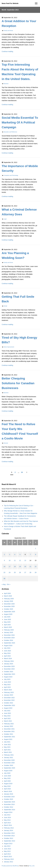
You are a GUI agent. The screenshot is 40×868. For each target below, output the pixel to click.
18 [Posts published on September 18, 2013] (15, 567)
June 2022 (7, 713)
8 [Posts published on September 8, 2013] (36, 554)
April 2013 (7, 854)
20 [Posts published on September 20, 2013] (25, 567)
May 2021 (7, 747)
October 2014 (8, 807)
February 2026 (9, 599)
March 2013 (8, 857)
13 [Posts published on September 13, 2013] (25, 560)
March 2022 (8, 721)
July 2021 (7, 742)
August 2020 (8, 771)
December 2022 (9, 698)
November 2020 (9, 763)
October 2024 (8, 640)
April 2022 (7, 718)
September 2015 (9, 802)
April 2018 (7, 789)
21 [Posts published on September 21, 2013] (30, 567)
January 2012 (8, 862)
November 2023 (9, 669)
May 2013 (7, 851)
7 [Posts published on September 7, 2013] (30, 554)
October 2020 (8, 765)
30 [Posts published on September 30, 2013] (4, 579)
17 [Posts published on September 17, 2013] (10, 567)
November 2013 (9, 836)
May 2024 (7, 653)
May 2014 (7, 820)
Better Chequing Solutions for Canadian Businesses (18, 383)
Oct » (9, 584)
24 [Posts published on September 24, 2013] (10, 572)
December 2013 (9, 833)
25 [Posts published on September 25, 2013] (15, 572)
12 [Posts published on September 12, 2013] (20, 560)
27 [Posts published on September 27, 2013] (25, 572)
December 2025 (9, 604)
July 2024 (7, 648)
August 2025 (8, 614)
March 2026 (8, 596)
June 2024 (7, 651)
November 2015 (9, 797)
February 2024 (9, 661)
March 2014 (8, 825)
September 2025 (9, 612)
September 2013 (9, 841)
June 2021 (7, 745)
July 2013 (7, 846)
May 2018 (7, 786)
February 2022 (9, 724)
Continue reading (7, 51)
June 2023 (7, 682)
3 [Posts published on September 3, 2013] (10, 554)
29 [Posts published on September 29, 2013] (36, 572)
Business (6, 84)
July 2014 (7, 815)
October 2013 (8, 838)
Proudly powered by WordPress (10, 866)
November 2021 (9, 731)
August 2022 (8, 708)
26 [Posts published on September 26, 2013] (20, 572)
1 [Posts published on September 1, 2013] (36, 548)
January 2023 (8, 695)
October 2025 (8, 609)
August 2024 (8, 646)
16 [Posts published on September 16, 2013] (4, 567)
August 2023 (8, 677)
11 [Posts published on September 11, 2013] (15, 560)
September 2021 (9, 737)
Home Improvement (9, 347)
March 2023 (8, 690)
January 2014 (8, 830)
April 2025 (7, 625)
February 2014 (9, 828)
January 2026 (8, 601)
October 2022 (8, 703)
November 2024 (9, 638)
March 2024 (8, 658)
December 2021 (9, 729)
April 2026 (7, 593)
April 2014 (7, 823)
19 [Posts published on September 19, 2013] (20, 567)
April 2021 (7, 750)
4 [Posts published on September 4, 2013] (15, 554)
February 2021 (9, 755)
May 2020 (7, 778)
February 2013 (9, 859)
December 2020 (9, 760)
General (6, 443)
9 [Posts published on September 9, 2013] (4, 560)
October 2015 (8, 799)
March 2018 (8, 791)
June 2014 (7, 817)
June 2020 (7, 776)
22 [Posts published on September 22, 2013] (36, 567)
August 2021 (8, 739)
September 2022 (9, 705)
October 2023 (8, 672)
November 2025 (9, 606)
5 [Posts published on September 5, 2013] (20, 554)
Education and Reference (10, 132)
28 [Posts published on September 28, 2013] (30, 572)
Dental (5, 306)
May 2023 (7, 685)
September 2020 (9, 768)
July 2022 (7, 711)
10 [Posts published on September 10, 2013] (10, 560)
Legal (5, 219)
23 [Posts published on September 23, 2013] (4, 572)
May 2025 (7, 622)
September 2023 (9, 674)
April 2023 (7, 687)
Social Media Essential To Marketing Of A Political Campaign (20, 122)
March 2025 (8, 627)
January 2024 (8, 664)
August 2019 (8, 784)
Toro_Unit (32, 866)
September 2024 (9, 643)
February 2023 (9, 692)
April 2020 (7, 781)
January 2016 (8, 794)
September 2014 (9, 810)
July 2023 (7, 679)
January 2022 (8, 726)
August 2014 (8, 812)
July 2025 (7, 617)
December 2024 (9, 635)
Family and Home (8, 31)
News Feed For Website (10, 3)
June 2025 (7, 619)
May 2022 (7, 716)
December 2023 (9, 666)
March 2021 (8, 752)
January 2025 (8, 632)
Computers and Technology (11, 175)
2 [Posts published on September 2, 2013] (4, 554)
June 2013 (7, 849)
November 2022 (9, 700)
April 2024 (7, 656)
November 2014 (9, 804)
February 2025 (9, 630)
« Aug (4, 584)
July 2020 (7, 773)
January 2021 (8, 758)
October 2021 (8, 734)
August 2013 (8, 844)
